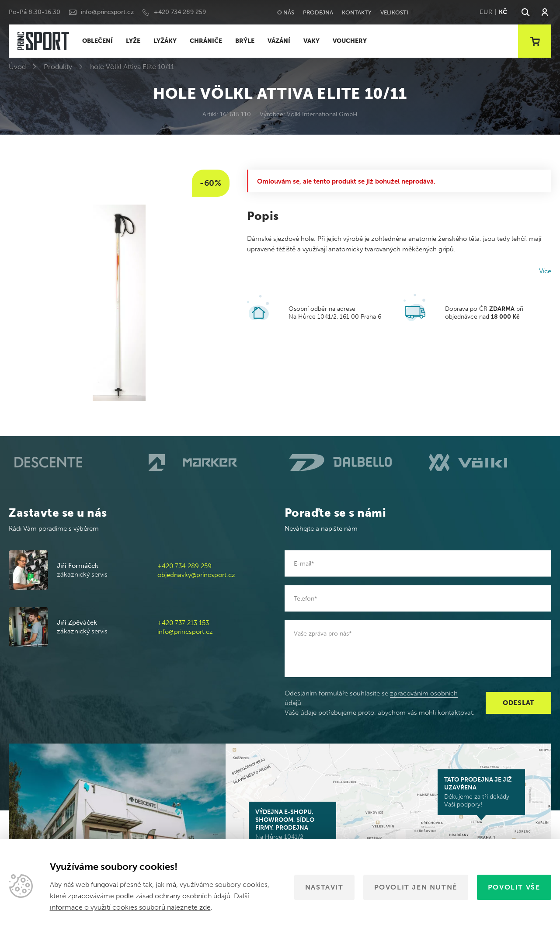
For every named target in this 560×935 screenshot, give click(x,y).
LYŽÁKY (165, 41)
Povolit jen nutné (416, 887)
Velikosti (394, 12)
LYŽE (133, 41)
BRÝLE (245, 41)
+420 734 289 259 (180, 12)
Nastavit (324, 887)
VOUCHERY (350, 41)
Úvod (17, 67)
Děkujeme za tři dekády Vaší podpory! (481, 792)
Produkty (58, 67)
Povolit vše (514, 887)
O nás (286, 12)
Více (545, 271)
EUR (486, 12)
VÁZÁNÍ (279, 41)
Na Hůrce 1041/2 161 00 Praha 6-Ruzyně (292, 828)
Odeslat (518, 703)
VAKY (311, 41)
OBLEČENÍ (97, 41)
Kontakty (357, 12)
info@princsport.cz (107, 12)
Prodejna (318, 12)
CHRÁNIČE (206, 41)
